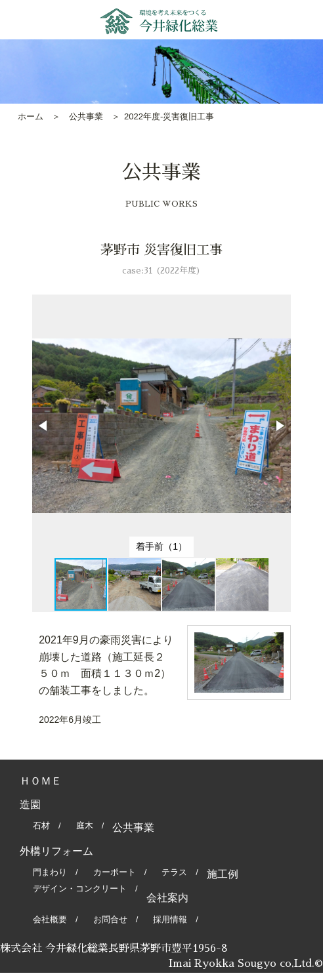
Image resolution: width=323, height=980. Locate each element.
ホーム (31, 116)
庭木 (85, 826)
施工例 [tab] (223, 874)
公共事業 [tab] (133, 827)
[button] (44, 426)
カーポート (115, 872)
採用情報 (170, 919)
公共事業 (86, 116)
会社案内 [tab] (167, 898)
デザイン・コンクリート (80, 888)
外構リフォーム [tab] (56, 851)
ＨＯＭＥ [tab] (41, 781)
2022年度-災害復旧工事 (169, 116)
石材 (41, 826)
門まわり (50, 872)
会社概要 (50, 919)
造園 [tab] (30, 805)
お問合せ (110, 919)
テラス (174, 872)
